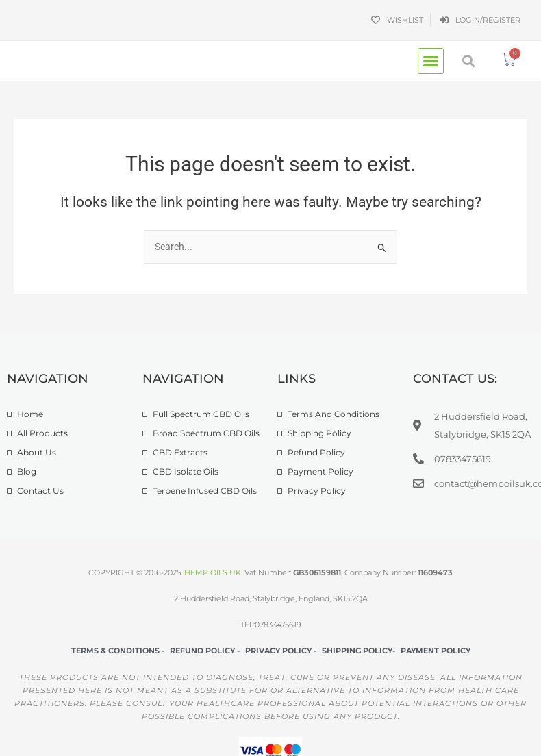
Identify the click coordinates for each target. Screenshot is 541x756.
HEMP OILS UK (213, 572)
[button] (431, 61)
